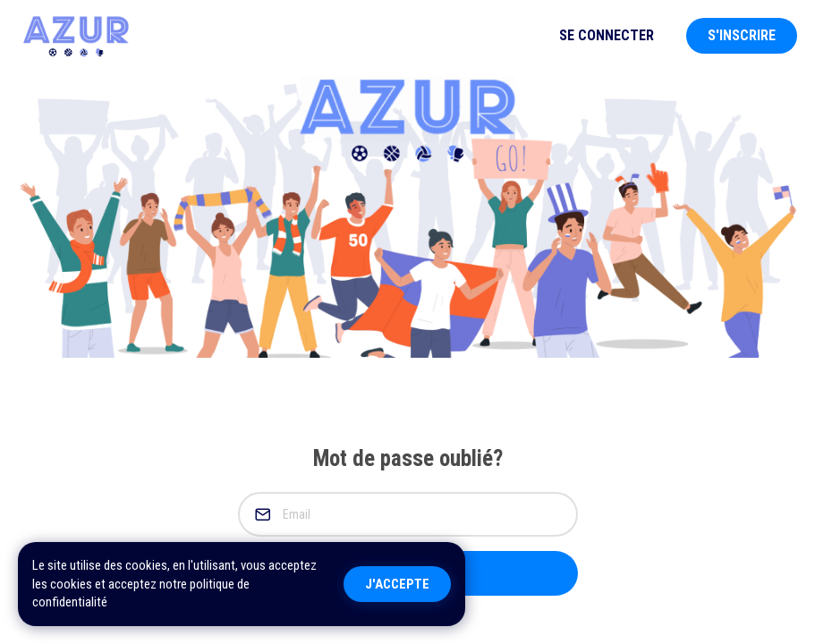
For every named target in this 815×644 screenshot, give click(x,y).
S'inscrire (742, 35)
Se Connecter (607, 35)
